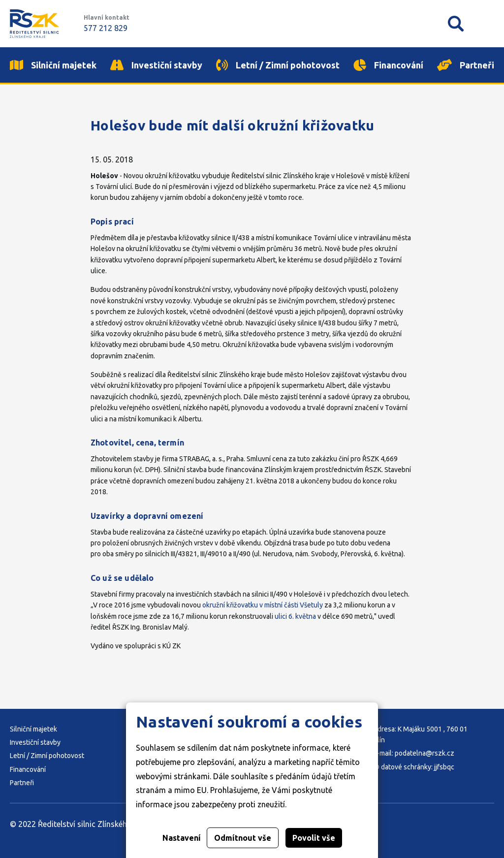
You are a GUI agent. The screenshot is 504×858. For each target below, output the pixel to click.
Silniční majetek (33, 729)
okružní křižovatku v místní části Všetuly (263, 605)
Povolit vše (314, 838)
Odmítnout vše (243, 838)
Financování (28, 769)
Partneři (22, 783)
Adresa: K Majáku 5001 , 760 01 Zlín (420, 734)
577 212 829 (106, 28)
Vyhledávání (456, 24)
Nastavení (182, 838)
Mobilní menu (486, 24)
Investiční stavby (35, 742)
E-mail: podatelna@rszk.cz (414, 753)
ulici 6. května (295, 616)
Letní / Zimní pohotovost (47, 756)
